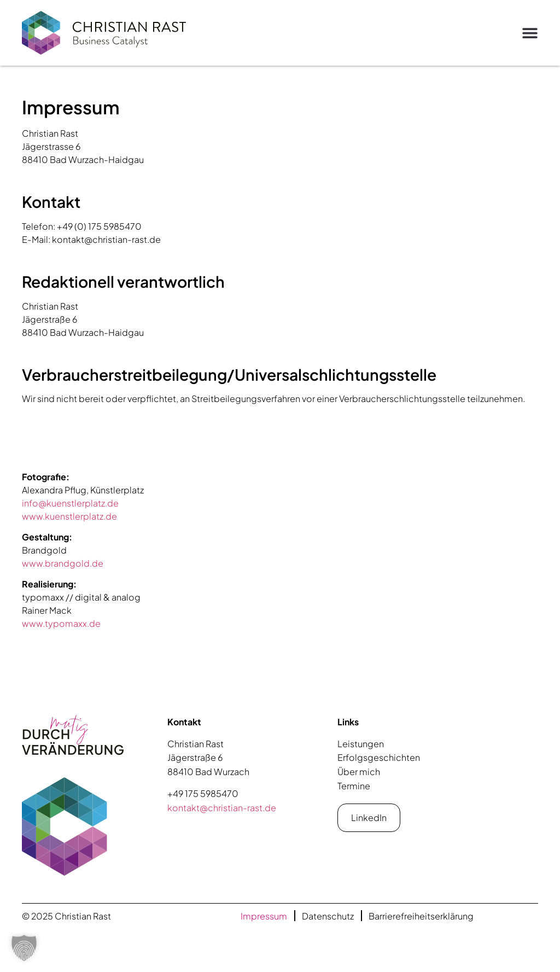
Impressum (264, 916)
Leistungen (361, 744)
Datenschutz (328, 916)
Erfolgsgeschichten (379, 757)
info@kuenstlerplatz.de (70, 503)
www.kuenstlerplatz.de (69, 516)
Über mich (359, 772)
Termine (354, 786)
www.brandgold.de (63, 563)
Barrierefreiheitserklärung (421, 916)
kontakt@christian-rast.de (222, 808)
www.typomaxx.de (61, 623)
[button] (530, 33)
